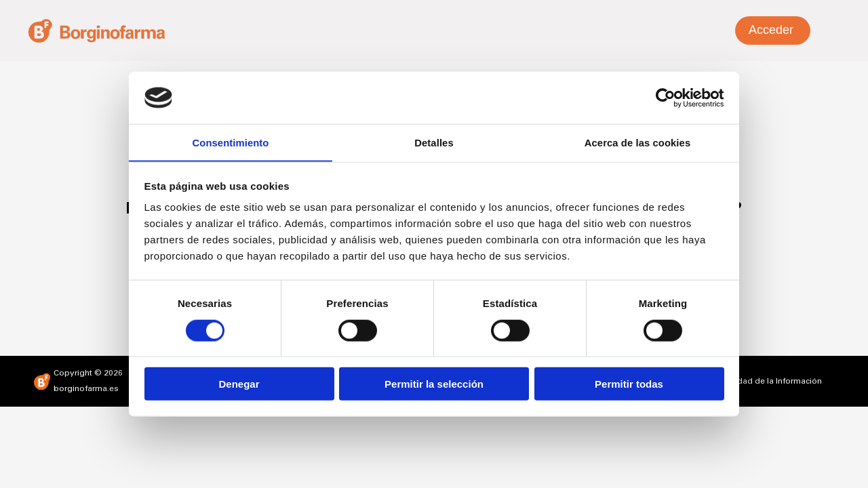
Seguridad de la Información (767, 382)
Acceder (771, 30)
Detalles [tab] (434, 142)
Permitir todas (629, 385)
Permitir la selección (434, 385)
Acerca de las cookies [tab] (638, 142)
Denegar (239, 385)
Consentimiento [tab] (231, 142)
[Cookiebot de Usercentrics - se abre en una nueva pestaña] (665, 97)
